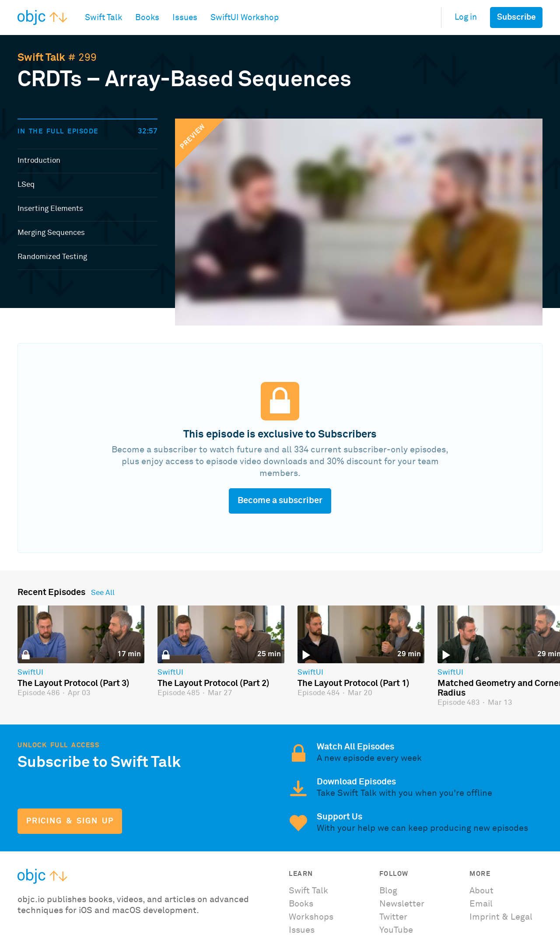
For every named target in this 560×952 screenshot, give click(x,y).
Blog (388, 891)
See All (103, 593)
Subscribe (516, 17)
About (481, 891)
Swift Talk (41, 58)
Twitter (393, 917)
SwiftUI (30, 673)
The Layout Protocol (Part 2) (213, 683)
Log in (466, 17)
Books (301, 904)
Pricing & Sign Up (70, 821)
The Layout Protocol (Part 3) (73, 683)
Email (481, 904)
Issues (302, 930)
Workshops (311, 917)
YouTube (396, 930)
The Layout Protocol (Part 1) (353, 683)
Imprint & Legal (501, 917)
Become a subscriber (280, 500)
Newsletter (402, 904)
